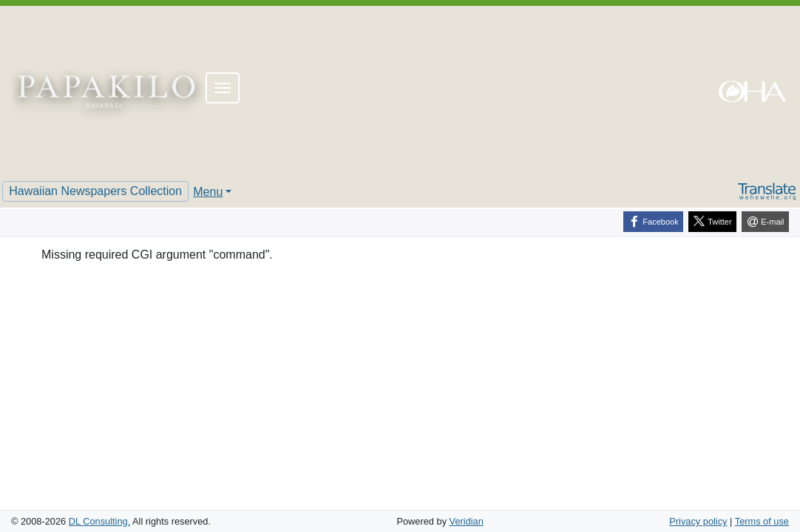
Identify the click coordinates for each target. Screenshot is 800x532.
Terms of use (762, 521)
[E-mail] (765, 222)
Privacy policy (698, 521)
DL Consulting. (99, 521)
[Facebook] (653, 222)
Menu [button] (208, 192)
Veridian (467, 521)
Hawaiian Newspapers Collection (95, 191)
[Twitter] (712, 222)
